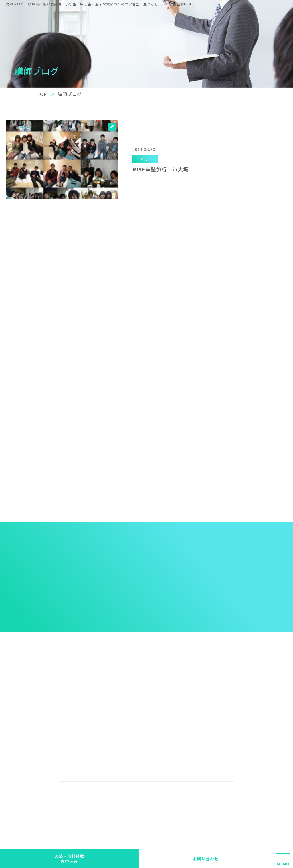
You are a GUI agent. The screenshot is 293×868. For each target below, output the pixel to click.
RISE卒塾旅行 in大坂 (161, 169)
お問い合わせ (206, 859)
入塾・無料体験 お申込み (69, 859)
